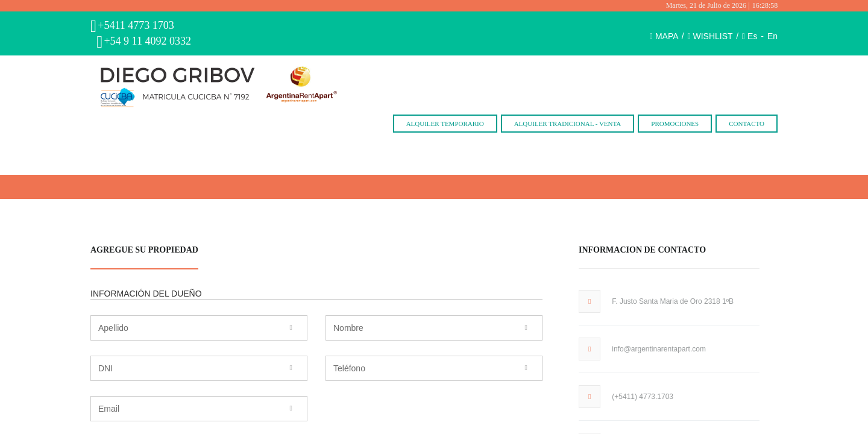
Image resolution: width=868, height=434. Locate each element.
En (772, 36)
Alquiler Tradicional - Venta (568, 124)
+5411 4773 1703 (136, 25)
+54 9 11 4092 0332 (147, 41)
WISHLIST (713, 36)
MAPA (667, 36)
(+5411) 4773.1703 (643, 397)
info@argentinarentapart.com (659, 349)
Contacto (747, 124)
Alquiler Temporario (445, 124)
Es (752, 36)
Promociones (675, 124)
